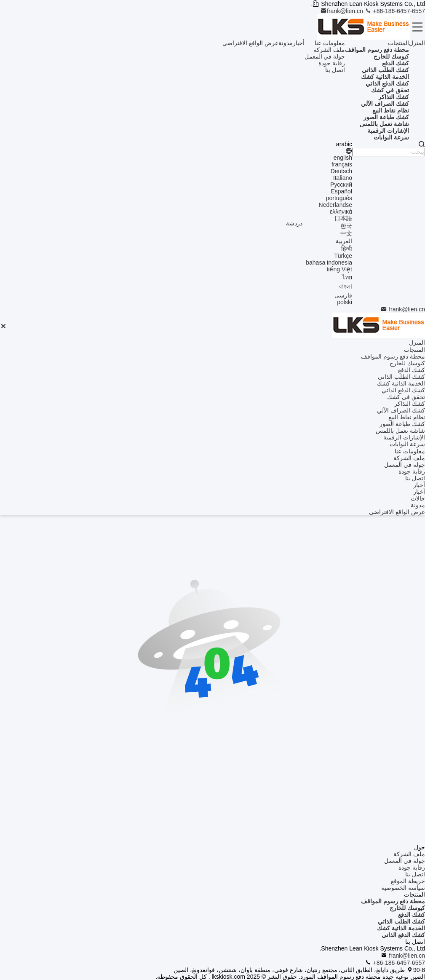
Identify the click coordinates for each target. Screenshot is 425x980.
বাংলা (345, 287)
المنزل (417, 43)
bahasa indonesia (329, 262)
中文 (346, 233)
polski (345, 302)
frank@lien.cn (342, 11)
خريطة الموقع (408, 881)
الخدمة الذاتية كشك (401, 928)
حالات (418, 498)
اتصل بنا (335, 70)
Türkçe (343, 256)
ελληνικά (341, 212)
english (343, 158)
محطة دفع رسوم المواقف (393, 901)
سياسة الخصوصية (403, 888)
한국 (346, 226)
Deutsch (341, 171)
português (339, 198)
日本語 (343, 218)
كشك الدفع (412, 915)
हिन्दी (347, 249)
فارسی (343, 295)
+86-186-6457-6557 (395, 11)
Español (341, 191)
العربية (344, 241)
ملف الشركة (329, 50)
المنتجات (398, 43)
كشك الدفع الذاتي (403, 935)
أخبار (299, 43)
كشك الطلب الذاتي (401, 921)
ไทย (347, 277)
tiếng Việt (339, 269)
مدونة (286, 43)
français (342, 164)
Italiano (343, 178)
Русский (341, 185)
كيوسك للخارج (407, 908)
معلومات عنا (330, 43)
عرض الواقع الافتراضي (250, 43)
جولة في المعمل (325, 56)
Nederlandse (335, 205)
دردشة (294, 223)
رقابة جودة (332, 63)
